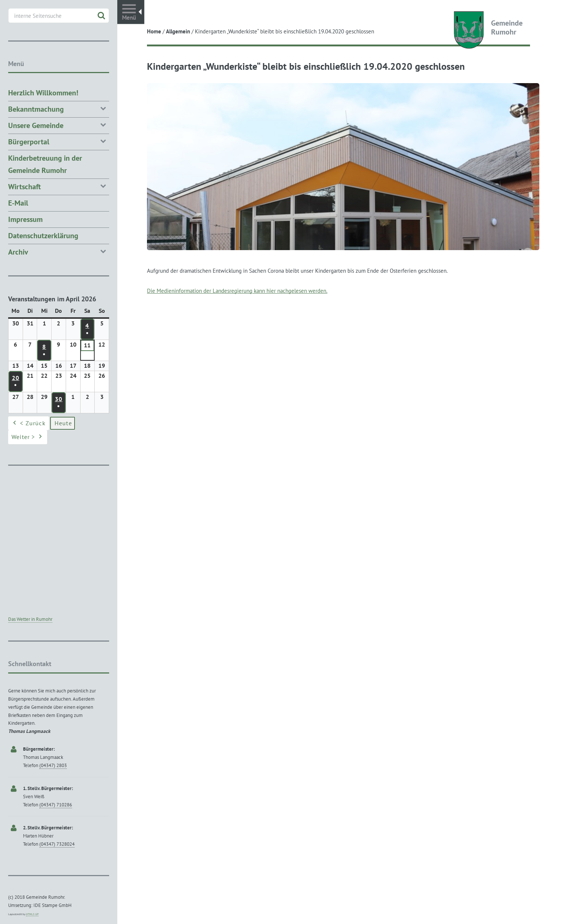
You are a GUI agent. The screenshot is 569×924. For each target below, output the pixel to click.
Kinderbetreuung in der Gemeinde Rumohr (45, 164)
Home (154, 31)
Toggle (131, 12)
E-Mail (18, 203)
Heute (63, 423)
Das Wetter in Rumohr (30, 619)
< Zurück (29, 423)
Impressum (25, 219)
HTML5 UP (32, 914)
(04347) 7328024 (57, 844)
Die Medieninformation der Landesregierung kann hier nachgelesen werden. (237, 291)
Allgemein (178, 31)
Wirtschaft (59, 186)
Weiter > (28, 438)
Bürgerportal (59, 141)
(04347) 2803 (53, 765)
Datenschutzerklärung (43, 236)
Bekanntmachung (59, 109)
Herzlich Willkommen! (43, 93)
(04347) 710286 (56, 805)
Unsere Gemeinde (59, 125)
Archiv (59, 251)
